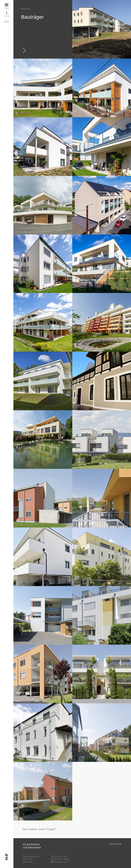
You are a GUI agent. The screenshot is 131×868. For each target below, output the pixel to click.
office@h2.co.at (61, 862)
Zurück (7, 20)
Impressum (116, 844)
